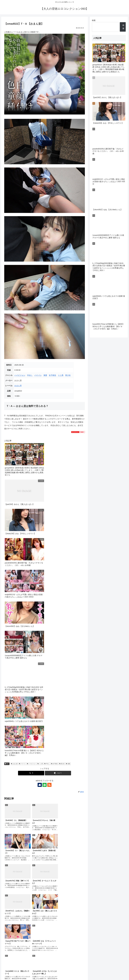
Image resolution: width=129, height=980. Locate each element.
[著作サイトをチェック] (40, 785)
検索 (94, 20)
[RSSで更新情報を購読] (49, 785)
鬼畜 (45, 375)
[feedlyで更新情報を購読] (45, 785)
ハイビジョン (20, 375)
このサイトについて (120, 974)
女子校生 (53, 375)
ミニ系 (61, 375)
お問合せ (108, 974)
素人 (7, 764)
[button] (58, 773)
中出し (30, 375)
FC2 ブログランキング (54, 960)
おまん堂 (18, 386)
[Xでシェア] (31, 773)
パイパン (38, 375)
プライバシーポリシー (96, 974)
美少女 (68, 375)
